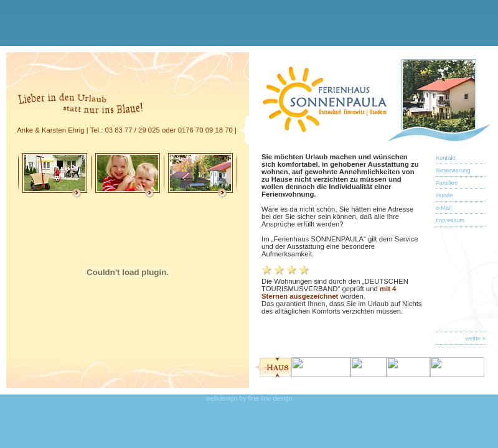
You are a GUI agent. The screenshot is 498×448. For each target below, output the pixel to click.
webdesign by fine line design (249, 398)
